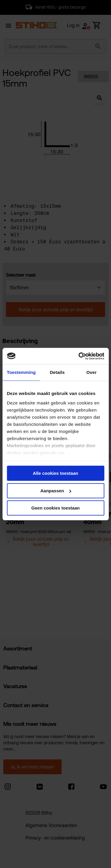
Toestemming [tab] (21, 372)
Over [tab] (92, 372)
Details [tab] (57, 372)
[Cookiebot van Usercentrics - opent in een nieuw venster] (79, 356)
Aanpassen (56, 491)
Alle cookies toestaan (55, 473)
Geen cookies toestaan (55, 508)
